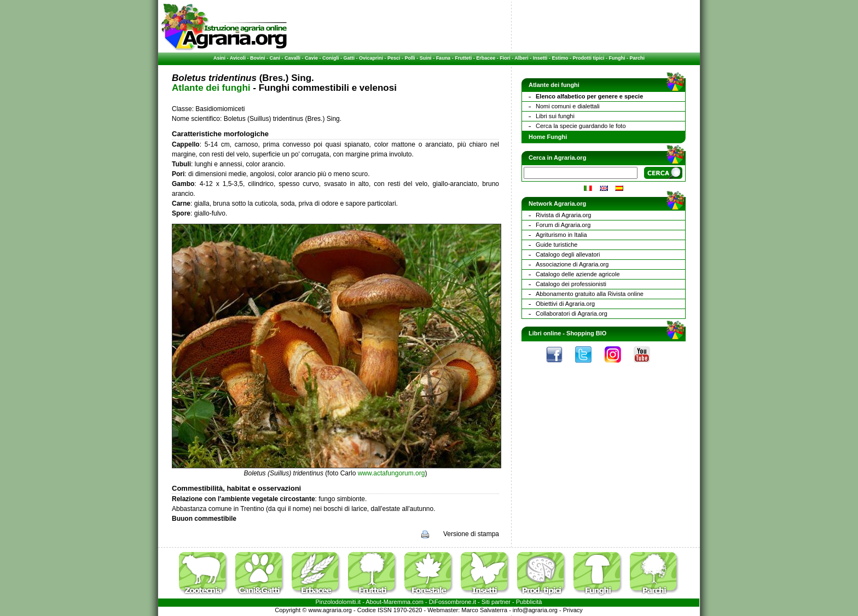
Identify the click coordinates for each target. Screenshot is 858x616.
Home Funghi (548, 137)
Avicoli (238, 58)
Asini (219, 58)
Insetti (540, 58)
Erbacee (486, 58)
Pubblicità (529, 602)
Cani (275, 58)
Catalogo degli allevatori (568, 254)
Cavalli (292, 58)
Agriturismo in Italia (561, 235)
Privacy (573, 610)
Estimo (560, 58)
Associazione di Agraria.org (572, 264)
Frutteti (463, 58)
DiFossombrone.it (453, 602)
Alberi (521, 58)
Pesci (394, 58)
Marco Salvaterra (484, 610)
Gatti (349, 58)
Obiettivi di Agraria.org (565, 304)
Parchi (637, 58)
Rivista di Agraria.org (564, 215)
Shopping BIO (586, 333)
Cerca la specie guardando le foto (581, 126)
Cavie (311, 58)
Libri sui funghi (555, 116)
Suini (426, 58)
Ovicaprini (371, 58)
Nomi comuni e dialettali (568, 106)
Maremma (397, 602)
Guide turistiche (556, 245)
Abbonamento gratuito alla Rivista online (590, 294)
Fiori (505, 58)
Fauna (444, 58)
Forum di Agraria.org (563, 225)
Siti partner (496, 602)
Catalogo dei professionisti (571, 284)
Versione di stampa (471, 534)
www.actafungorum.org (392, 473)
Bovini (258, 58)
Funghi (617, 58)
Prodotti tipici (588, 58)
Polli (410, 58)
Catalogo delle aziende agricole (578, 274)
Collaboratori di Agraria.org (572, 313)
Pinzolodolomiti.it (338, 602)
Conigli (331, 58)
